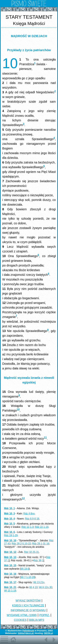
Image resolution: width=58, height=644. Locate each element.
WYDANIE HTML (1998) (22, 615)
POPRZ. (44, 615)
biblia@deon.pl (26, 633)
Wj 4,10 (33, 587)
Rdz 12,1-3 (28, 527)
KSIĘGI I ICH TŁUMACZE (28, 605)
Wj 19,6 (25, 569)
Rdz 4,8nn (29, 513)
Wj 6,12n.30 (46, 587)
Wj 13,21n (39, 582)
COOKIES (20, 620)
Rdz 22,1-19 (42, 527)
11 (45, 438)
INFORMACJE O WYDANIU (28, 610)
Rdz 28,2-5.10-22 (21, 544)
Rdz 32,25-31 (32, 552)
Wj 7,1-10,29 (28, 577)
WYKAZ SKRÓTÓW (28, 601)
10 (18, 409)
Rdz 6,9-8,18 (32, 519)
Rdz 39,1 (38, 560)
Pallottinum (28, 631)
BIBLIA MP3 (37, 620)
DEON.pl (48, 633)
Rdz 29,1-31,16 (41, 544)
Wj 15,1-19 (10, 591)
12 (23, 498)
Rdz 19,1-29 (11, 535)
